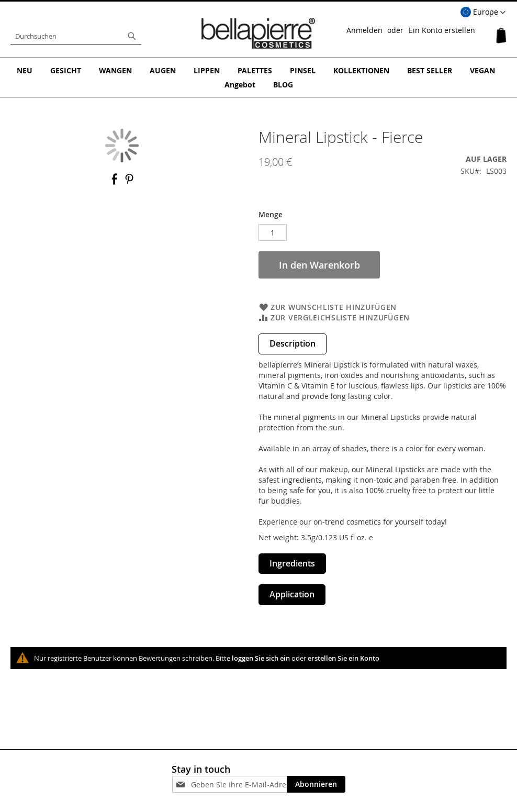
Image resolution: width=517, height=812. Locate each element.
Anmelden (364, 30)
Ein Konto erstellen (442, 30)
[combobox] (76, 36)
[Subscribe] (316, 784)
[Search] (132, 36)
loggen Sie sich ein (261, 658)
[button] (483, 13)
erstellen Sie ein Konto (344, 658)
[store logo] (258, 34)
